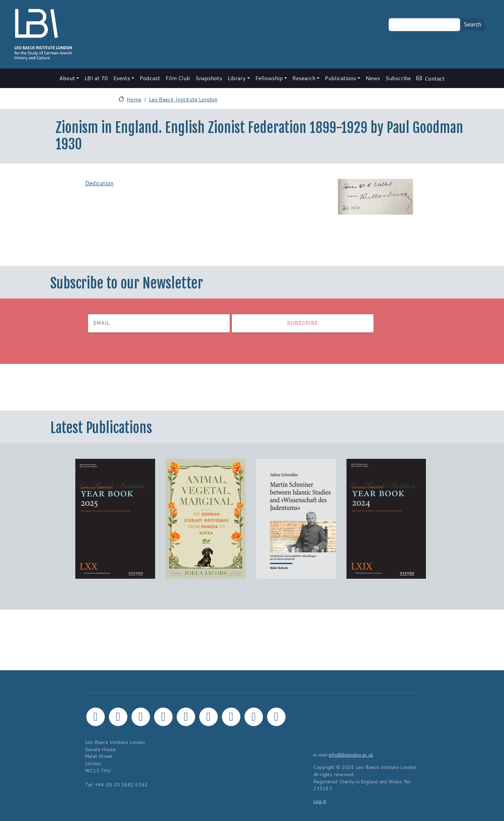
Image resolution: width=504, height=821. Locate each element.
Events (122, 78)
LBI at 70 (96, 78)
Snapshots (209, 78)
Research (304, 78)
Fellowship (269, 78)
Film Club (178, 78)
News (373, 78)
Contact (435, 78)
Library (237, 78)
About (67, 78)
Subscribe (398, 78)
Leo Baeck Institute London (183, 99)
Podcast (150, 78)
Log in (320, 801)
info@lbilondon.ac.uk (351, 755)
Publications (341, 78)
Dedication (99, 183)
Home (134, 99)
